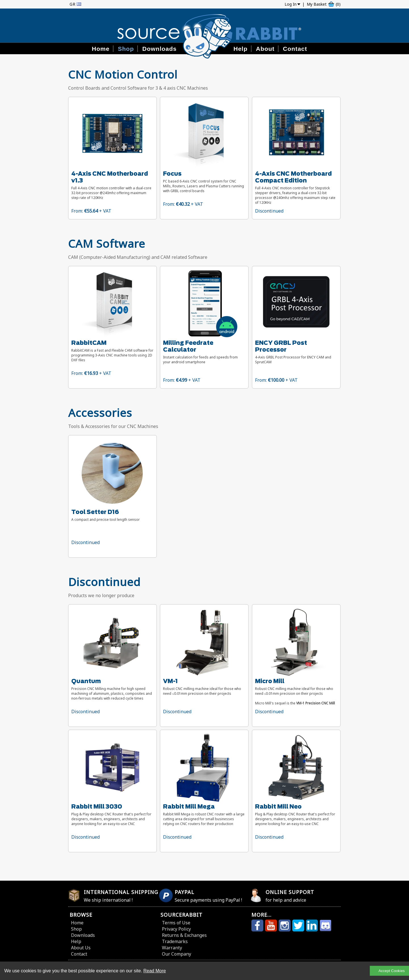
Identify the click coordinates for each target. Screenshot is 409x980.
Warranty (172, 948)
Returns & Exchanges (184, 935)
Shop (126, 49)
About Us (81, 948)
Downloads (159, 49)
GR (73, 4)
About (265, 49)
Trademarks (175, 941)
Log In (291, 4)
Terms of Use (176, 923)
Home (101, 49)
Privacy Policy (176, 929)
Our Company (177, 954)
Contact (295, 49)
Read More (155, 971)
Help (241, 49)
